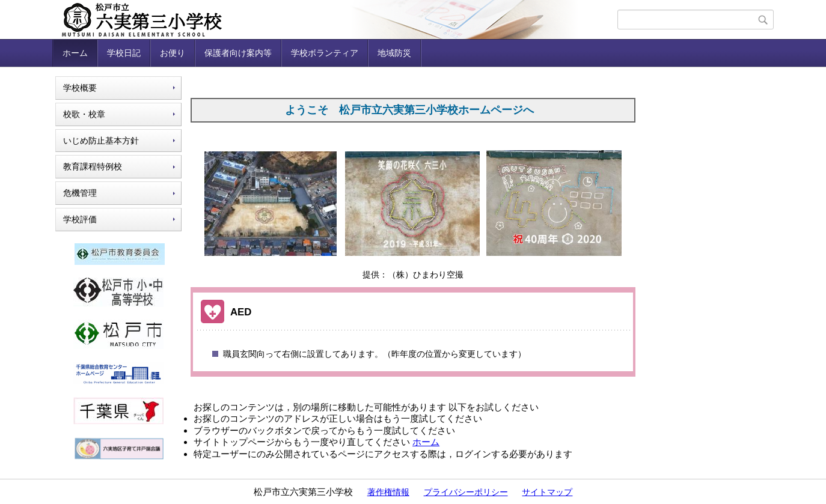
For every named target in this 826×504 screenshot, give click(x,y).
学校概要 (80, 88)
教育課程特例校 (93, 166)
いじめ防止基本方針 (101, 141)
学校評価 (80, 219)
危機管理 (80, 193)
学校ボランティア (325, 53)
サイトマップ (547, 492)
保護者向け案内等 (238, 53)
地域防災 (394, 53)
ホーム (75, 53)
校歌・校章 (84, 114)
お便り (173, 53)
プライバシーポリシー (466, 492)
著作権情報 (388, 492)
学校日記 (124, 53)
